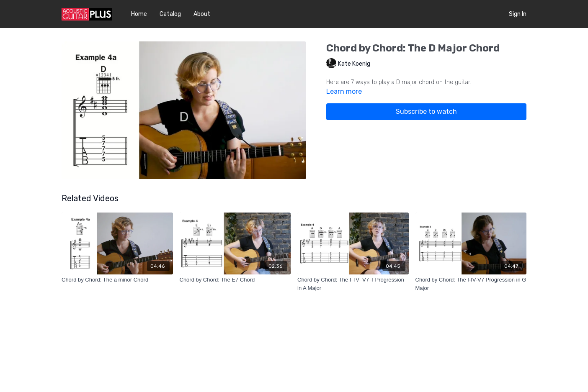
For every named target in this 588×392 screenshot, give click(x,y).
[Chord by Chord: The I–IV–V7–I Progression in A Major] (353, 284)
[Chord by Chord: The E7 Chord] (235, 280)
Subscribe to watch (426, 111)
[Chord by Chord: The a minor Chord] (117, 280)
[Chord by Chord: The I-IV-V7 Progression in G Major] (471, 284)
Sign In (518, 14)
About (202, 14)
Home (139, 14)
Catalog (170, 14)
